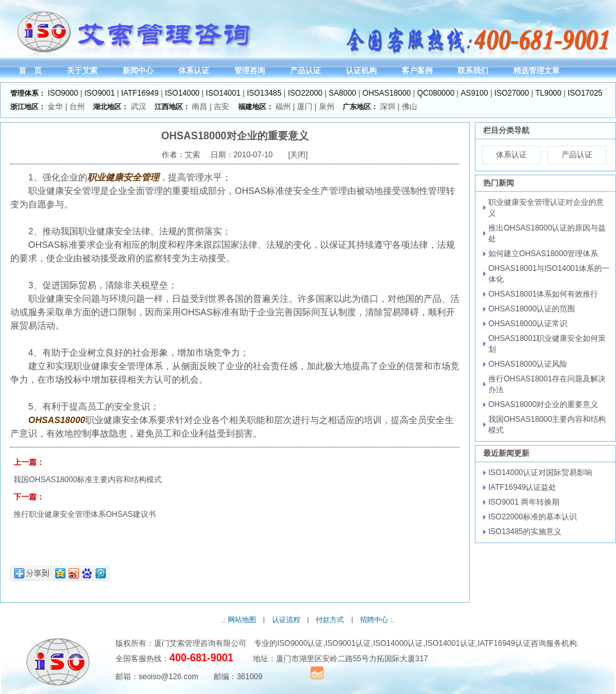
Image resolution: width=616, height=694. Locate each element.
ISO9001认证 (348, 643)
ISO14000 (182, 93)
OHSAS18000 (387, 93)
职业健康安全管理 (123, 177)
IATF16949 (140, 93)
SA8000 (342, 93)
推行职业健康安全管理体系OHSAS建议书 (85, 514)
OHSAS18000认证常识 (528, 324)
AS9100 (475, 93)
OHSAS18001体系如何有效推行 (543, 294)
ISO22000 (305, 93)
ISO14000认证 (398, 643)
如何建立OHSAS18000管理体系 (543, 254)
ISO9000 (63, 93)
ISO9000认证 (300, 643)
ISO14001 (223, 93)
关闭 (298, 155)
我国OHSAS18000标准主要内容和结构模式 (88, 480)
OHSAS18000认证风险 (528, 364)
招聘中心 (374, 620)
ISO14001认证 (450, 643)
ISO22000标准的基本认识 (533, 517)
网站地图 (242, 620)
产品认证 (577, 155)
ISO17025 (585, 93)
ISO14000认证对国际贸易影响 (540, 473)
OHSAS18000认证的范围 (532, 309)
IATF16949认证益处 (522, 487)
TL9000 (548, 93)
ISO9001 (100, 93)
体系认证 (511, 155)
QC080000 (436, 93)
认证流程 (286, 620)
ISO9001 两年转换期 (524, 502)
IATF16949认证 (504, 643)
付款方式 (330, 620)
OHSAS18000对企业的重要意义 (543, 404)
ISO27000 (511, 93)
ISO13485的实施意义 (525, 532)
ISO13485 (264, 93)
